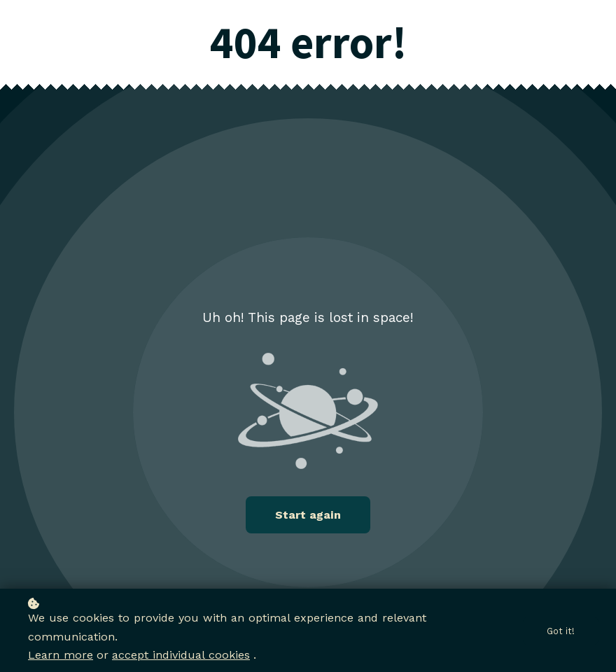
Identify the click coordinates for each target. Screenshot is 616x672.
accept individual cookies (181, 656)
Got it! (561, 632)
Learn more (61, 656)
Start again (308, 515)
